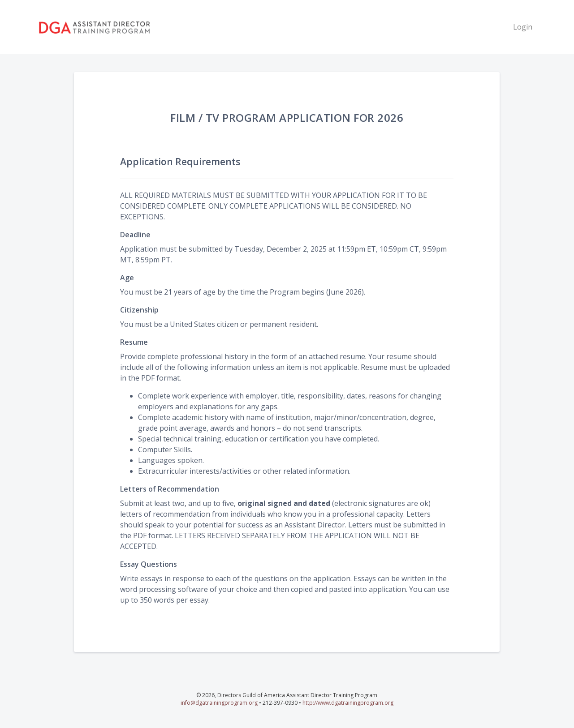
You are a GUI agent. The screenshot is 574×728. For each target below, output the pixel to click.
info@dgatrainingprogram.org (219, 703)
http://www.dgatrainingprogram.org (348, 703)
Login (523, 27)
